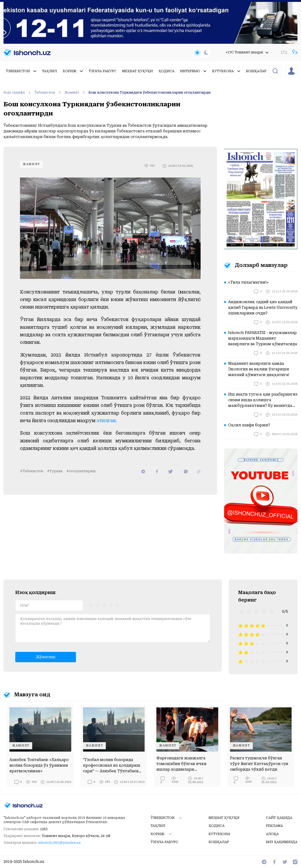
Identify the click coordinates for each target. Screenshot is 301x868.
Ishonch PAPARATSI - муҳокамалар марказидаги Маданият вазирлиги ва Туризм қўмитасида (263, 338)
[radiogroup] (104, 605)
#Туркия (55, 471)
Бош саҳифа (18, 92)
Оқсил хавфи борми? (249, 425)
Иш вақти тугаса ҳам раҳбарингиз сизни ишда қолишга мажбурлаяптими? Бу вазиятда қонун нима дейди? (263, 400)
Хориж (73, 71)
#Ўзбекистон (32, 471)
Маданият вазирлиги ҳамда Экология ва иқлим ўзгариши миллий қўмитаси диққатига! (259, 369)
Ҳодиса (166, 71)
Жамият (75, 92)
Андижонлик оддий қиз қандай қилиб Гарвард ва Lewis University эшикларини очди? (263, 307)
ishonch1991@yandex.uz (59, 843)
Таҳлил (50, 71)
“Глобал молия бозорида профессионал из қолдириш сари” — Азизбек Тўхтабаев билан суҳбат (112, 766)
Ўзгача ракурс (103, 71)
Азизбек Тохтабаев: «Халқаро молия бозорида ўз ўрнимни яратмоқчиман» (39, 765)
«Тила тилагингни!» (248, 282)
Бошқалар (259, 71)
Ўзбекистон (21, 71)
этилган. (107, 421)
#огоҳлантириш (81, 471)
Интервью (193, 71)
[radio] (91, 605)
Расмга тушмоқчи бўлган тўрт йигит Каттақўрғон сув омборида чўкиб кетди (259, 764)
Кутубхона (226, 71)
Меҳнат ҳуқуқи (137, 71)
